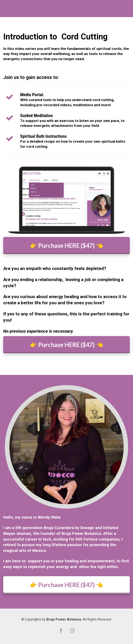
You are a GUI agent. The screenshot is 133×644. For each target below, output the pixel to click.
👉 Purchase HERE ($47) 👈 (66, 245)
